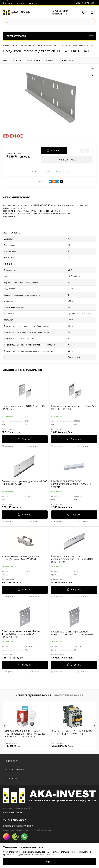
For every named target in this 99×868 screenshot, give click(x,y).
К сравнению (33, 446)
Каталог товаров (50, 36)
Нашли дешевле (40, 172)
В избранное (7, 446)
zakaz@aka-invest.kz (22, 826)
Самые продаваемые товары (34, 695)
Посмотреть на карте (13, 812)
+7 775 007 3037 (60, 11)
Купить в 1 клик (67, 160)
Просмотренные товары (69, 695)
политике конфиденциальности (42, 855)
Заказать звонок (59, 14)
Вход (78, 3)
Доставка (33, 3)
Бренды (20, 3)
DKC (70, 270)
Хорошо (50, 861)
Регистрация (88, 3)
